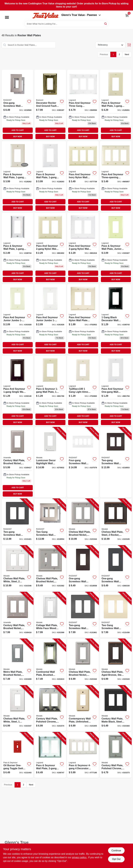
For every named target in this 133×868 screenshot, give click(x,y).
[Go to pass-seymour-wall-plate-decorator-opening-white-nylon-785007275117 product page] (116, 391)
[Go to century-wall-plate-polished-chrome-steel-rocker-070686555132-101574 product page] (50, 708)
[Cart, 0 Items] (127, 15)
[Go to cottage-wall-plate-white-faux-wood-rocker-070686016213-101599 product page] (50, 615)
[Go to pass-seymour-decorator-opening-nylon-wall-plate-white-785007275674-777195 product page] (83, 755)
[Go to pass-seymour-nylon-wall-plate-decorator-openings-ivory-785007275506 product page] (50, 248)
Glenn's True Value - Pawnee (81, 15)
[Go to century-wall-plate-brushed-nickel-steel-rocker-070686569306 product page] (17, 462)
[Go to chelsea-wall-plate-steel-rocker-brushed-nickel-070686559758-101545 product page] (116, 522)
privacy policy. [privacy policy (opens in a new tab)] (79, 857)
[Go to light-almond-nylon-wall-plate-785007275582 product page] (116, 176)
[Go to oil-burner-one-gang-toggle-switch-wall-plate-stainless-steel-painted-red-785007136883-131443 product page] (17, 755)
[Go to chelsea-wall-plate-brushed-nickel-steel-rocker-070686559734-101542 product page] (83, 662)
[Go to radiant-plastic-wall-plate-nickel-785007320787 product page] (17, 105)
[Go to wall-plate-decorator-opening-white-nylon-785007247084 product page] (50, 176)
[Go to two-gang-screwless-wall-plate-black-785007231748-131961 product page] (83, 615)
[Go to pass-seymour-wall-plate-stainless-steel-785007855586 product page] (17, 248)
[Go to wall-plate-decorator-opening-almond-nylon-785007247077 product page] (17, 176)
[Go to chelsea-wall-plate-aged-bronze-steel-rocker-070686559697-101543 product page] (116, 662)
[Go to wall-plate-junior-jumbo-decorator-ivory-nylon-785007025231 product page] (116, 248)
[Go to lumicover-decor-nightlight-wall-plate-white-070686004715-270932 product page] (50, 462)
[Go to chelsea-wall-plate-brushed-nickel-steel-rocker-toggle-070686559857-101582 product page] (50, 568)
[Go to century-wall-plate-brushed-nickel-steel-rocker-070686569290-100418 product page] (17, 615)
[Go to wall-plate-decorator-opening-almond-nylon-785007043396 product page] (83, 391)
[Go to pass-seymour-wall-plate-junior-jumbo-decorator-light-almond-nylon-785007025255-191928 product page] (17, 319)
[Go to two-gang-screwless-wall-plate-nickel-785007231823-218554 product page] (50, 522)
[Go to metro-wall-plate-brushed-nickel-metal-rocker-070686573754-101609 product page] (17, 662)
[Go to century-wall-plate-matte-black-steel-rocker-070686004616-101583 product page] (116, 708)
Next (127, 54)
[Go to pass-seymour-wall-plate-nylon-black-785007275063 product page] (116, 319)
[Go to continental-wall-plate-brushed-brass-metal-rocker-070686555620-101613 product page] (50, 662)
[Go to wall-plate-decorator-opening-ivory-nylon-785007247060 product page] (116, 105)
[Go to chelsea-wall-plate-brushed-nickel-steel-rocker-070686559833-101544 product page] (83, 522)
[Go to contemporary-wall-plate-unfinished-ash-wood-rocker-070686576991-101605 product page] (83, 708)
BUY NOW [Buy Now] (18, 137)
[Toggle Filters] (129, 45)
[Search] (106, 24)
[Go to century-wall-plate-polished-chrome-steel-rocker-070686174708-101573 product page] (116, 755)
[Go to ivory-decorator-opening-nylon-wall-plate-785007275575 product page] (83, 176)
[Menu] (7, 17)
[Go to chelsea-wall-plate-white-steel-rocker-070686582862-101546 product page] (17, 568)
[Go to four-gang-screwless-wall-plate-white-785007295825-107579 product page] (83, 462)
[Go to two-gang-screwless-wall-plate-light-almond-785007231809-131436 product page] (116, 615)
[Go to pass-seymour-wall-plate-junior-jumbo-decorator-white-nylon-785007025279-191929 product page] (50, 319)
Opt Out (116, 859)
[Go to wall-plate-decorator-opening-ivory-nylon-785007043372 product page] (50, 391)
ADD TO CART (18, 130)
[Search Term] (66, 24)
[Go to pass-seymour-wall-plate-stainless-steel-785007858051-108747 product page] (50, 755)
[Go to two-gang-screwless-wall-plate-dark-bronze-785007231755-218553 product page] (116, 462)
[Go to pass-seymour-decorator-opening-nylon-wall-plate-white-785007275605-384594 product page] (83, 105)
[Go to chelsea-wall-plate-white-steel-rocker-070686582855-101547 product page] (17, 708)
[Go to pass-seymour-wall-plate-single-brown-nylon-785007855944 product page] (17, 391)
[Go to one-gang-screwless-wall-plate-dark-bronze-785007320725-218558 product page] (83, 568)
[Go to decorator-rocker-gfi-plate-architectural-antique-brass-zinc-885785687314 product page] (50, 105)
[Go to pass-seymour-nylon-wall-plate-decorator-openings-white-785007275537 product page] (83, 248)
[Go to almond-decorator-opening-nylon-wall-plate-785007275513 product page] (83, 319)
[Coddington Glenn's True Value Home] (46, 16)
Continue (116, 851)
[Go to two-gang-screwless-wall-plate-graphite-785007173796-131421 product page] (17, 522)
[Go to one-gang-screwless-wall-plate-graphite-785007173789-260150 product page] (116, 568)
